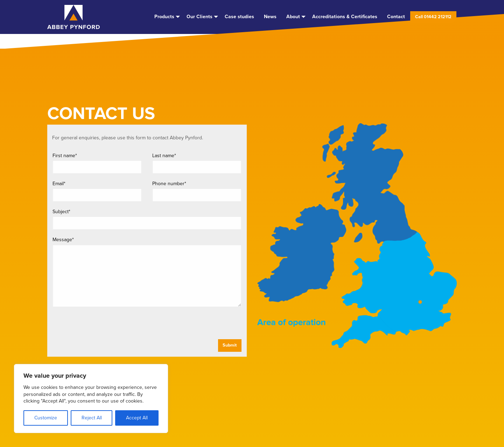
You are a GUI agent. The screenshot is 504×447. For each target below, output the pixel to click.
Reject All (92, 418)
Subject (61, 212)
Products (164, 17)
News (270, 17)
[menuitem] (166, 17)
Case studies (239, 17)
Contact (396, 17)
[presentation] (106, 326)
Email (59, 184)
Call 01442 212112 (433, 17)
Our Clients (199, 17)
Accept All (137, 418)
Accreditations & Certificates (345, 17)
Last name (164, 156)
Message (63, 240)
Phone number (169, 184)
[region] (91, 399)
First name (65, 156)
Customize (46, 418)
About (293, 17)
